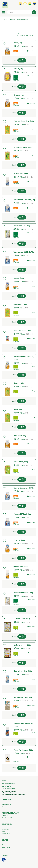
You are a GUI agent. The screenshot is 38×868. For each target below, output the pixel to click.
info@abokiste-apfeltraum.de (13, 794)
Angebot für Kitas (8, 818)
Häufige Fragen (7, 804)
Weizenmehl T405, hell (23, 697)
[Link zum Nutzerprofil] (20, 4)
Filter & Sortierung (26, 35)
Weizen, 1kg (18, 69)
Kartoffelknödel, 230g (22, 645)
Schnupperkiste (7, 807)
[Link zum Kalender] (25, 4)
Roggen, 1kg (19, 95)
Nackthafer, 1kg (20, 436)
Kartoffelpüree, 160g (22, 619)
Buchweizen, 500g (21, 462)
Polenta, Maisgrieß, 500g (24, 121)
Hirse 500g (18, 409)
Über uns (5, 816)
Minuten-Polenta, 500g (23, 147)
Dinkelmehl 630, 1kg (22, 226)
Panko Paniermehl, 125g (23, 750)
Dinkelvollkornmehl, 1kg (23, 593)
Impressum (6, 829)
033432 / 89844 (9, 792)
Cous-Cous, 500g (20, 304)
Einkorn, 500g (19, 540)
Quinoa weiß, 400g (21, 566)
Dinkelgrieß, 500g (21, 173)
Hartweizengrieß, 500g (23, 671)
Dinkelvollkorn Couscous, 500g (24, 358)
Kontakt (4, 845)
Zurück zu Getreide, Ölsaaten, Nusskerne (16, 19)
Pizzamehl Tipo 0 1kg (22, 514)
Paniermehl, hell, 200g (22, 331)
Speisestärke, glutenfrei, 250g (23, 725)
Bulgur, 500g (19, 278)
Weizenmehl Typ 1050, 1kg (24, 200)
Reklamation (6, 847)
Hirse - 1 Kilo (19, 383)
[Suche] (22, 12)
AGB (3, 831)
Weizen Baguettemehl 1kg (24, 488)
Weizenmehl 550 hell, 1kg (24, 252)
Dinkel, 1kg (18, 43)
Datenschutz (6, 834)
